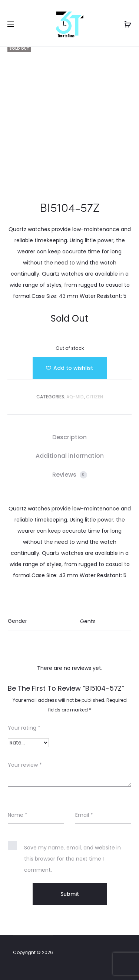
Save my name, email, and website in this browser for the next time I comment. (72, 859)
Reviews (70, 475)
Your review (25, 765)
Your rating (24, 728)
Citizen (95, 397)
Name (18, 815)
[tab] (69, 437)
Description (69, 437)
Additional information (70, 456)
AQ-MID (75, 397)
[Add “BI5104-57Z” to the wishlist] (70, 368)
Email (84, 815)
